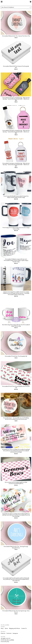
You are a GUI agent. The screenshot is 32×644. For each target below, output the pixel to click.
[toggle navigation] (2, 2)
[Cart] (30, 2)
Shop (2, 628)
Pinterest (3, 633)
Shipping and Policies (15, 628)
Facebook (9, 633)
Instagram (15, 633)
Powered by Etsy (5, 642)
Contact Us (24, 628)
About (6, 628)
